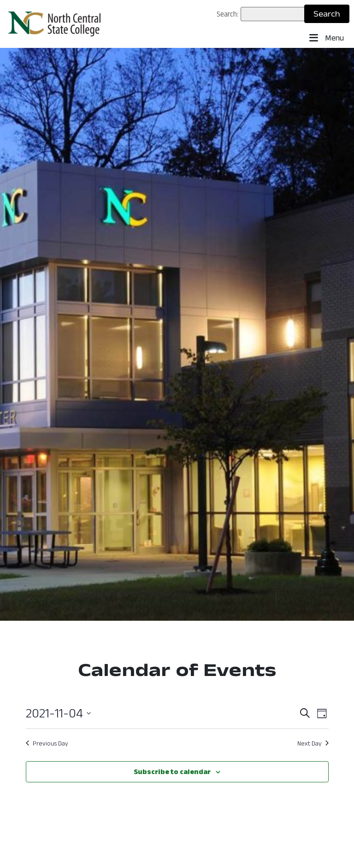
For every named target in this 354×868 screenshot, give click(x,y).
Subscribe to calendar (172, 772)
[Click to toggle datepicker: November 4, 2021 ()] (58, 713)
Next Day (313, 743)
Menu (327, 38)
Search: (227, 14)
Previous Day (47, 743)
